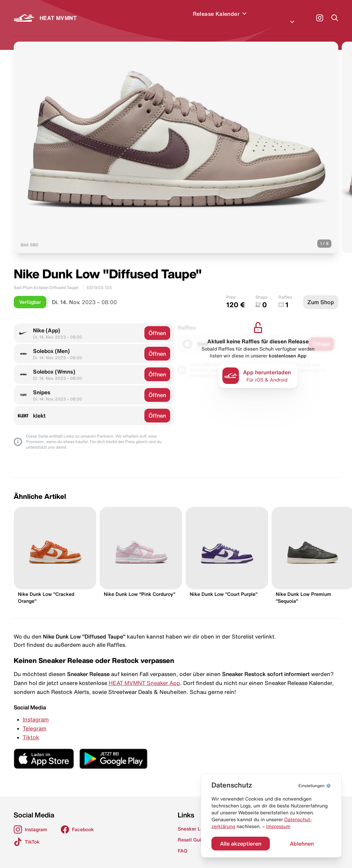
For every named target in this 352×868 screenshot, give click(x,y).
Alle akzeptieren (241, 844)
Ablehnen (302, 844)
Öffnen (157, 325)
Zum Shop (321, 294)
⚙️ (315, 786)
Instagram (36, 711)
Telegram (35, 720)
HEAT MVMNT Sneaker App (144, 675)
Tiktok (31, 729)
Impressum (278, 826)
